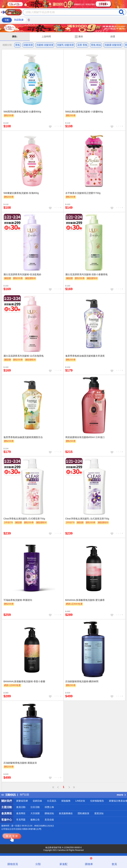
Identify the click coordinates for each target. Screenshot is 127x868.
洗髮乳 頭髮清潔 (65, 45)
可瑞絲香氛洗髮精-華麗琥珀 (18, 600)
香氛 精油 (96, 45)
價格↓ (15, 36)
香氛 (18, 45)
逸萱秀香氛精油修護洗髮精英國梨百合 (23, 437)
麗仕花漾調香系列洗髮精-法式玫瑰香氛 (24, 356)
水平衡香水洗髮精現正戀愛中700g (83, 193)
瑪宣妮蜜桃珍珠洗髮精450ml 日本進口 (85, 437)
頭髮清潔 (28, 45)
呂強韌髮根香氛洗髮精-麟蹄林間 (82, 681)
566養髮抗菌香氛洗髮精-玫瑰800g (21, 193)
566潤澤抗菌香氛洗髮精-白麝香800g (22, 112)
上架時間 (46, 36)
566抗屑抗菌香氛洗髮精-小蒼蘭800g (84, 112)
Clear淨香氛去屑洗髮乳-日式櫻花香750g (24, 519)
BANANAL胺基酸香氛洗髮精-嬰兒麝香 (85, 600)
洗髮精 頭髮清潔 (45, 45)
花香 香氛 (82, 45)
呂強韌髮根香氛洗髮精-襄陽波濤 (20, 763)
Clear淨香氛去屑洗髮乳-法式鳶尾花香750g (87, 519)
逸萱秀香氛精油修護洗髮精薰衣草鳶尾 (85, 356)
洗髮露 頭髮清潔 (113, 45)
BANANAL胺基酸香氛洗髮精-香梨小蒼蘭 (24, 681)
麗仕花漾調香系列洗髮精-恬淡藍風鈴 (22, 274)
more (121, 795)
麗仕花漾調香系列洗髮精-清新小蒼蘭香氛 (87, 274)
